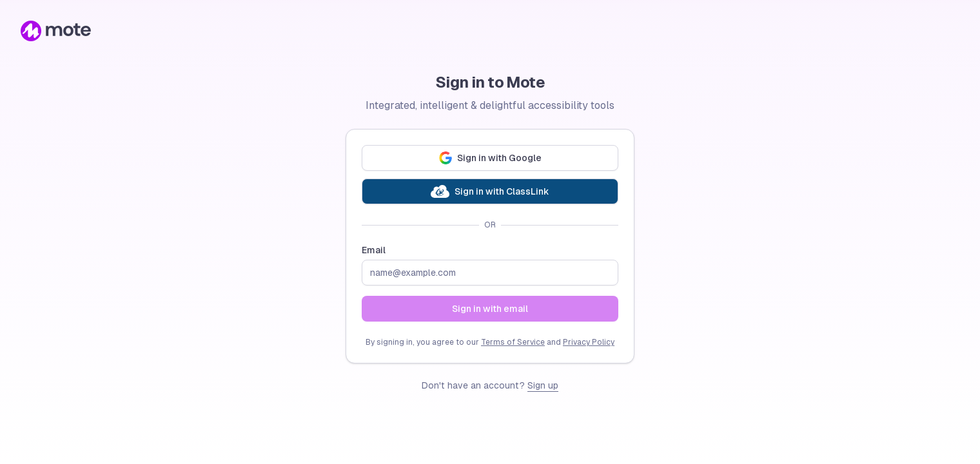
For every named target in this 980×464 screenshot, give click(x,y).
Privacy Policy (589, 342)
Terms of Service (513, 342)
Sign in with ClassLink (490, 191)
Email (374, 250)
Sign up (543, 385)
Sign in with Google (490, 158)
